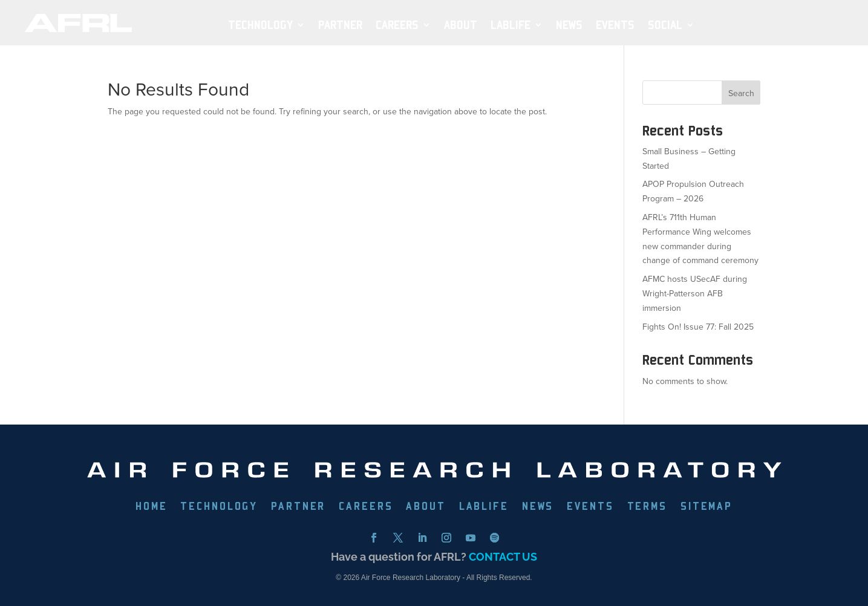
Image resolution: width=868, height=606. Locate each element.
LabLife (511, 25)
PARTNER (340, 25)
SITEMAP (706, 507)
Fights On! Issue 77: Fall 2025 (698, 327)
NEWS (569, 25)
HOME (151, 507)
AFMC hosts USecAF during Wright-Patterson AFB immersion (695, 294)
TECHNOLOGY (260, 25)
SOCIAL (665, 25)
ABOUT (461, 25)
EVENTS (615, 25)
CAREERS (366, 507)
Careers (397, 25)
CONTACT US (503, 557)
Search (741, 93)
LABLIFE (484, 507)
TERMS (647, 507)
